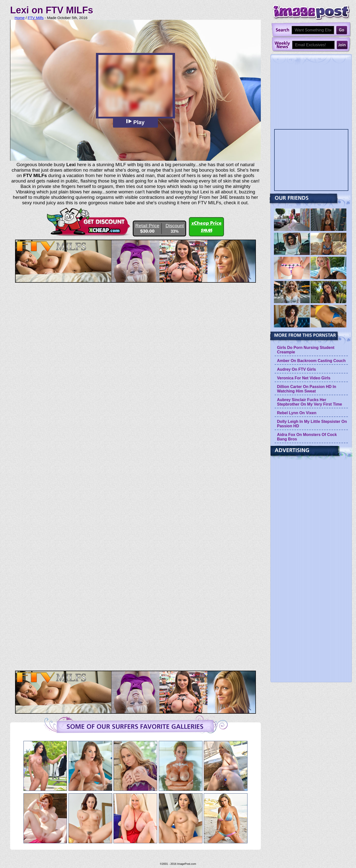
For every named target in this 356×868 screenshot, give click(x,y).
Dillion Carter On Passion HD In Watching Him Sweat (307, 389)
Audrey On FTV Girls (297, 369)
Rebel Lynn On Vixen (297, 413)
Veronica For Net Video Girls (304, 378)
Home (20, 18)
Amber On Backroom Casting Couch (311, 361)
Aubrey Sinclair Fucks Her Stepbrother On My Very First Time (310, 402)
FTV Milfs (36, 18)
